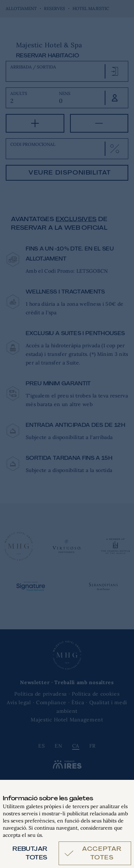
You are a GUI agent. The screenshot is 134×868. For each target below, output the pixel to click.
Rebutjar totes (30, 853)
